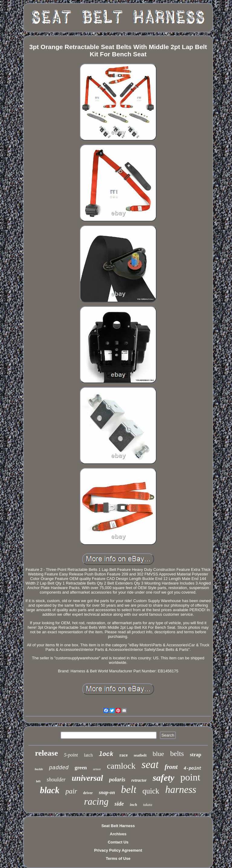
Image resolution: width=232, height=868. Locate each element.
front (171, 767)
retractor (139, 780)
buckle (39, 769)
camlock (121, 766)
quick (151, 791)
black (50, 790)
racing (96, 802)
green (81, 768)
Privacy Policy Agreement (118, 850)
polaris (117, 779)
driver (88, 793)
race (123, 755)
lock (106, 754)
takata (148, 805)
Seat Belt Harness (118, 826)
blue (158, 754)
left (38, 781)
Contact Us (118, 842)
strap (195, 755)
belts (177, 754)
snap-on (107, 792)
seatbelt (140, 755)
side (119, 804)
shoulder (56, 780)
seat (150, 765)
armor (97, 769)
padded (59, 768)
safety (163, 778)
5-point (71, 755)
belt (129, 789)
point (190, 777)
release (47, 753)
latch (88, 755)
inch (134, 805)
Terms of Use (118, 858)
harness (181, 790)
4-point (193, 768)
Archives (118, 834)
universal (87, 778)
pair (71, 791)
